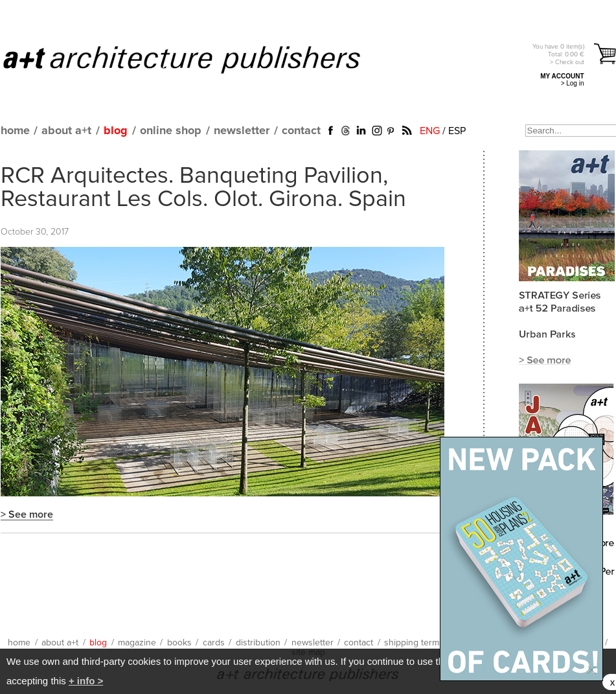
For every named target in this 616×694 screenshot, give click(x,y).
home (15, 131)
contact (301, 131)
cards (214, 643)
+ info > (86, 681)
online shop (171, 131)
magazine (137, 643)
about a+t (66, 131)
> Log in (573, 83)
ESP (457, 131)
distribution (258, 643)
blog (116, 131)
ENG (430, 131)
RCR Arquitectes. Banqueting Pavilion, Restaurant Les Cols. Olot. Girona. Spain (203, 188)
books (179, 643)
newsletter (242, 131)
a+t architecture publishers (198, 59)
